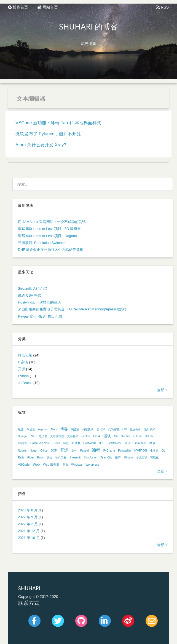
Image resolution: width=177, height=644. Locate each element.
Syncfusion (91, 457)
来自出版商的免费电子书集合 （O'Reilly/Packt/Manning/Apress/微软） (73, 309)
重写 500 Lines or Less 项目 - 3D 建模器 (49, 229)
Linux (127, 443)
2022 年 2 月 (28, 524)
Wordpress (92, 465)
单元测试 (142, 457)
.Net (33, 436)
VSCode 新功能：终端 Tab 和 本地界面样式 (58, 123)
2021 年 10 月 (29, 538)
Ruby (41, 457)
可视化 (154, 457)
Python (23, 376)
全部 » (162, 390)
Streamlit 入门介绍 (32, 289)
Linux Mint (140, 443)
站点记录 (25, 355)
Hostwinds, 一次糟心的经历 (39, 302)
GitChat (125, 436)
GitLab (149, 436)
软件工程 (61, 457)
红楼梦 (76, 443)
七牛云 (154, 451)
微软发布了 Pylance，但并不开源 (48, 134)
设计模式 (150, 429)
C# (125, 429)
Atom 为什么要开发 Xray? (41, 145)
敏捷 (21, 429)
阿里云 (31, 429)
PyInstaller (124, 451)
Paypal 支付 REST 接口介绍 (40, 316)
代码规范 (114, 429)
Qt (163, 451)
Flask (97, 436)
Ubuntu (129, 457)
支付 (74, 451)
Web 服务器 (51, 465)
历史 (66, 443)
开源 (22, 369)
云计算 (101, 429)
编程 (96, 450)
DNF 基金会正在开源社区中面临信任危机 (51, 250)
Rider (31, 457)
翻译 (118, 457)
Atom (54, 429)
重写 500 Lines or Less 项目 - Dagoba (47, 236)
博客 (64, 429)
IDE (102, 443)
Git (116, 436)
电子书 (43, 436)
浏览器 (75, 429)
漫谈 (107, 436)
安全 (50, 457)
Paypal (85, 451)
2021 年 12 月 (29, 531)
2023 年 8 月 (28, 510)
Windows (77, 465)
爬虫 (65, 465)
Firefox (86, 436)
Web (36, 465)
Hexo (57, 443)
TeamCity (106, 457)
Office (44, 451)
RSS (163, 7)
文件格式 (73, 436)
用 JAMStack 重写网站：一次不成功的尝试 (52, 222)
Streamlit (75, 457)
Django (22, 436)
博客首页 (18, 7)
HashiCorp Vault (40, 443)
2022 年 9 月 (28, 517)
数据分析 (135, 429)
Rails (21, 457)
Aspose (43, 429)
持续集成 (88, 429)
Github (138, 436)
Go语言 (22, 443)
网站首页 (47, 7)
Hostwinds (90, 443)
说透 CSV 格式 (30, 296)
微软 (152, 443)
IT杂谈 (23, 362)
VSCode (24, 465)
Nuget (33, 451)
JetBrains (25, 383)
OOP (54, 451)
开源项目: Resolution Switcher (41, 243)
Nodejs (22, 451)
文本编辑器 (57, 436)
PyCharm (109, 451)
